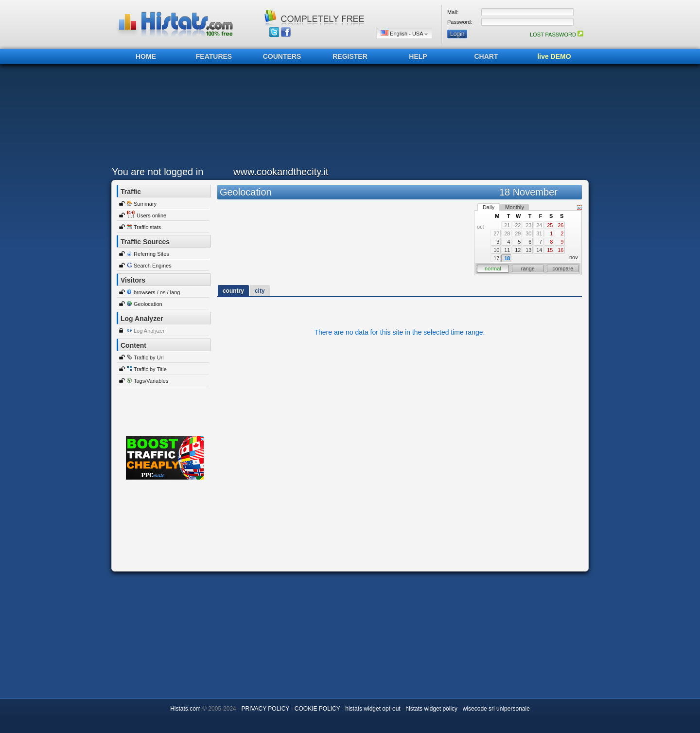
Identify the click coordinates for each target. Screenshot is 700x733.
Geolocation (148, 304)
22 (518, 225)
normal (493, 268)
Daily (489, 207)
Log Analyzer (149, 331)
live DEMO (554, 56)
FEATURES (214, 56)
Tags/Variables (151, 381)
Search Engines (153, 266)
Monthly (515, 207)
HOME (146, 56)
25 (550, 225)
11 (507, 250)
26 (560, 225)
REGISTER (350, 56)
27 (496, 233)
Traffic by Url (149, 358)
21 (507, 225)
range (528, 268)
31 (539, 233)
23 (528, 225)
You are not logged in (157, 172)
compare (563, 268)
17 (496, 258)
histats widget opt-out (373, 709)
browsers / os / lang (157, 292)
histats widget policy (431, 709)
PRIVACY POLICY (265, 709)
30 (528, 233)
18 (507, 258)
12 (518, 250)
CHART (486, 56)
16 (560, 250)
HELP (418, 56)
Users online (151, 215)
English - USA (404, 33)
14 (539, 250)
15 (550, 250)
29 (518, 233)
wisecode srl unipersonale (496, 709)
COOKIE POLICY (317, 709)
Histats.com (185, 709)
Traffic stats (147, 227)
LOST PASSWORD (557, 35)
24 (539, 225)
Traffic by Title (150, 369)
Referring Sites (151, 254)
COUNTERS (282, 56)
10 (496, 250)
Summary (145, 204)
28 (507, 233)
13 (528, 250)
